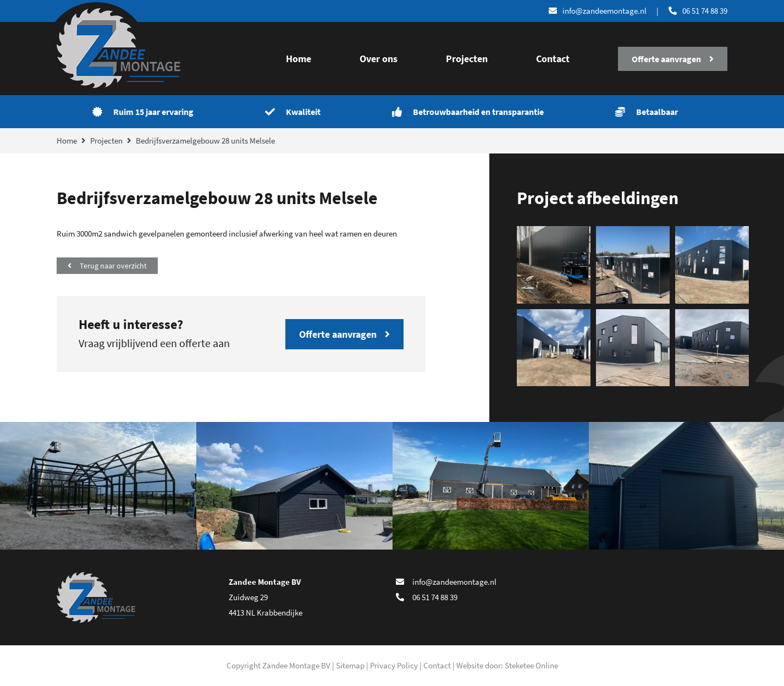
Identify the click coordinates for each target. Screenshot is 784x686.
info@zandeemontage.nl (446, 582)
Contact (553, 59)
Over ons (379, 59)
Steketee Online (531, 665)
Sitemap (350, 665)
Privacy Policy (394, 665)
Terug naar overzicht (107, 266)
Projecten (467, 59)
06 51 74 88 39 (698, 11)
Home (299, 59)
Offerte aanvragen (673, 59)
